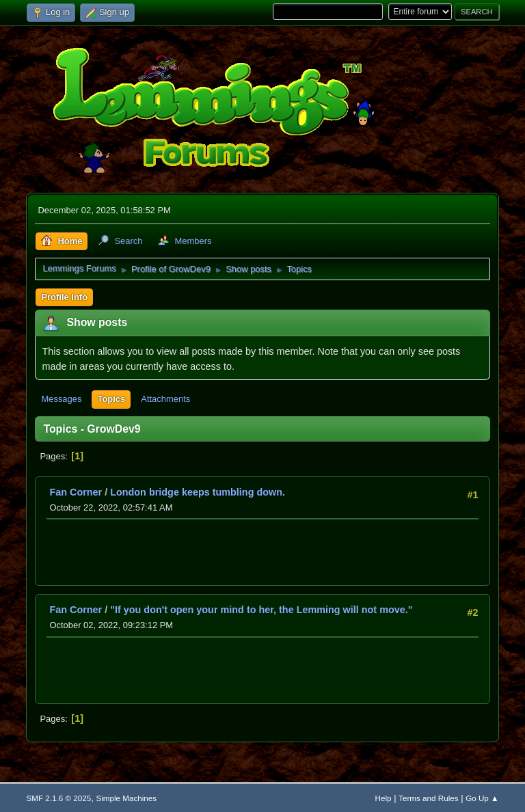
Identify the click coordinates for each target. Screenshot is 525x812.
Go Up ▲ (482, 798)
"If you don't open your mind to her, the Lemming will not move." (261, 610)
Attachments (165, 399)
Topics (111, 399)
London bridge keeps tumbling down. (198, 492)
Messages (61, 399)
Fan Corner (76, 492)
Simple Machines (126, 798)
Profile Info (64, 297)
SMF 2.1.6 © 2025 (58, 798)
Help (383, 798)
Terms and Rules (428, 798)
